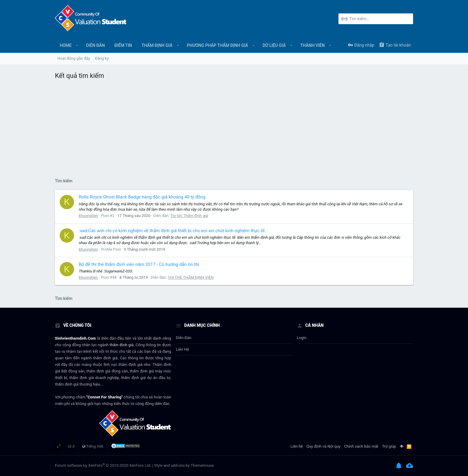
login (302, 338)
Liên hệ (182, 349)
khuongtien (88, 216)
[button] (77, 45)
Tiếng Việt (93, 446)
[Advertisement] (234, 127)
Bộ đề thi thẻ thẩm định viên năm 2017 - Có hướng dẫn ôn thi (139, 264)
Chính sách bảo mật (361, 446)
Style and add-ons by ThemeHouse (184, 465)
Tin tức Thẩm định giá (189, 216)
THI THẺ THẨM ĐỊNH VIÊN (191, 277)
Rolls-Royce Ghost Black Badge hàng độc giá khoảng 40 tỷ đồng (142, 197)
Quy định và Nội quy (324, 446)
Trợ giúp (389, 446)
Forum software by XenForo (103, 465)
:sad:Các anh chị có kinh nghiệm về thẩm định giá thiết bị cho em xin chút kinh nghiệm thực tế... (173, 231)
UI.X (71, 446)
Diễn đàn (184, 338)
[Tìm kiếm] (376, 19)
